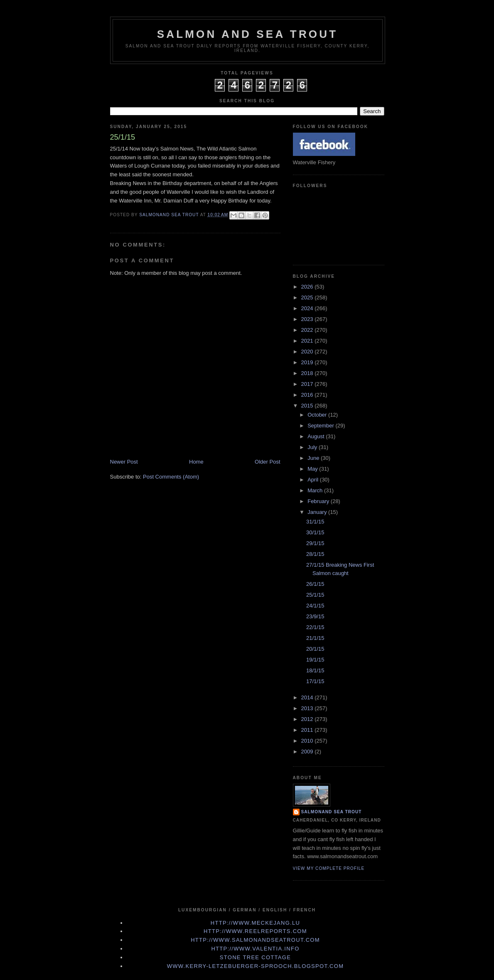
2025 (308, 297)
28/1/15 (315, 554)
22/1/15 (315, 627)
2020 (308, 352)
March (316, 490)
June (314, 458)
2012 (308, 719)
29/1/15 (315, 543)
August (317, 436)
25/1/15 (315, 595)
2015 (308, 406)
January (318, 512)
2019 (308, 362)
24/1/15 (315, 606)
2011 (308, 730)
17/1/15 (315, 681)
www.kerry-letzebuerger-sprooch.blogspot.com (256, 966)
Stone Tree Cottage (255, 957)
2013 (308, 708)
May (313, 469)
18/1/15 (315, 670)
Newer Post (124, 462)
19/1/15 (315, 660)
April (314, 480)
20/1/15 (315, 649)
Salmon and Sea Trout (248, 34)
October (318, 415)
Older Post (267, 462)
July (313, 447)
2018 (308, 373)
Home (196, 462)
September (321, 426)
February (319, 501)
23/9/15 (315, 616)
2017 (308, 384)
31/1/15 (315, 522)
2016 (308, 395)
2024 (308, 308)
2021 (308, 341)
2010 (308, 741)
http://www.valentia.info (255, 949)
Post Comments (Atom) (171, 477)
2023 (308, 319)
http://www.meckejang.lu (256, 923)
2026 (308, 287)
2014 (308, 697)
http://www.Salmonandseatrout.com (255, 940)
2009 (308, 752)
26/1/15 (315, 584)
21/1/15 (315, 638)
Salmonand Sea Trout (332, 812)
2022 (308, 330)
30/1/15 (315, 532)
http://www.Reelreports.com (255, 931)
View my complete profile (329, 868)
